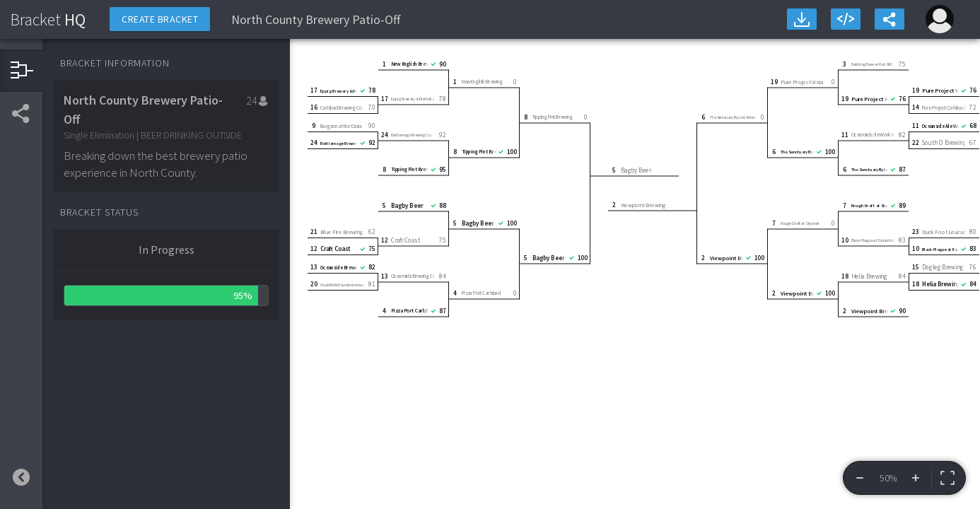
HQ (48, 19)
